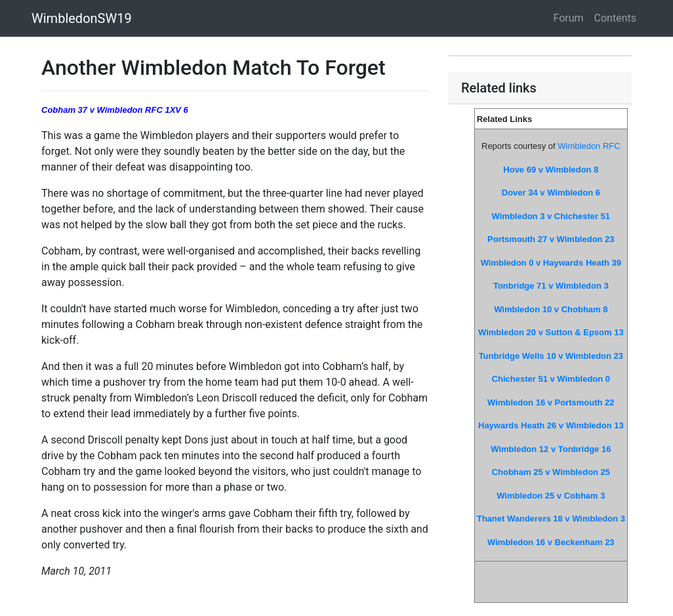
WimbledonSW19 (82, 18)
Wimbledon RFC (589, 146)
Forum (569, 18)
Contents (615, 18)
